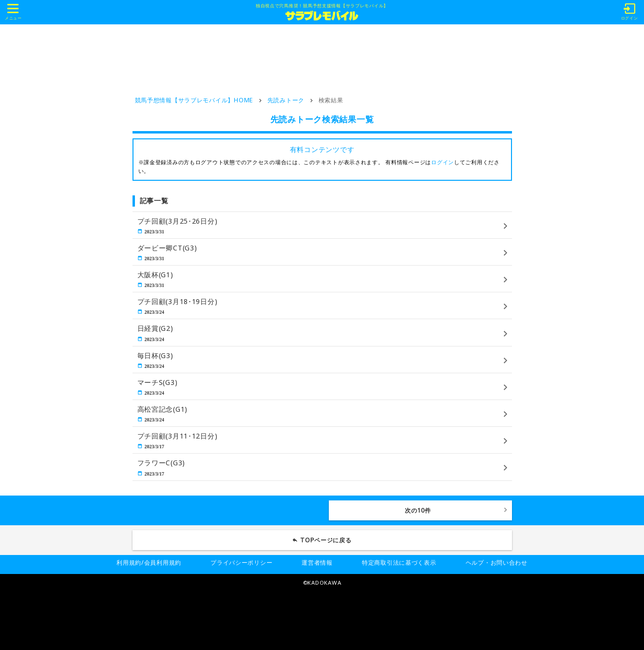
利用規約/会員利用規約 (149, 563)
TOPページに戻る (326, 540)
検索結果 (331, 100)
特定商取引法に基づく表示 (399, 563)
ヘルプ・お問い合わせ (497, 563)
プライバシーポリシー (241, 563)
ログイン (443, 162)
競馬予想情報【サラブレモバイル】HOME (194, 100)
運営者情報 (317, 563)
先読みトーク (286, 100)
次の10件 (418, 510)
